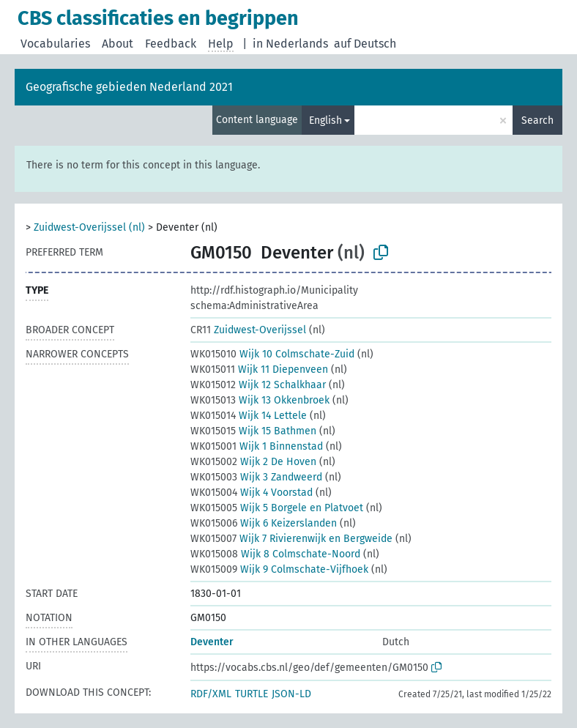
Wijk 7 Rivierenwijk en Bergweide (291, 539)
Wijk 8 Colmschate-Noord (275, 554)
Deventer (212, 642)
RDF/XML (211, 694)
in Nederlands (290, 44)
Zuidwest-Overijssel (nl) (89, 227)
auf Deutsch (365, 44)
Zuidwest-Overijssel (248, 330)
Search (537, 120)
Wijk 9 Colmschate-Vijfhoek (279, 569)
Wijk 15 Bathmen (253, 431)
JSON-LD (291, 694)
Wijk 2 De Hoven (253, 462)
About (118, 44)
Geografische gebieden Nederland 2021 (129, 87)
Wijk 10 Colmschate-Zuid (272, 354)
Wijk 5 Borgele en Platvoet (277, 508)
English (325, 120)
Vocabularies (55, 44)
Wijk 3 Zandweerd (256, 477)
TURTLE (252, 694)
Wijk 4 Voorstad (252, 493)
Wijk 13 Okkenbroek (260, 400)
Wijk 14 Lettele (249, 416)
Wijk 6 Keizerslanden (264, 523)
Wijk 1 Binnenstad (257, 446)
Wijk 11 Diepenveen (259, 369)
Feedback (171, 44)
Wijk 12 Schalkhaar (258, 385)
